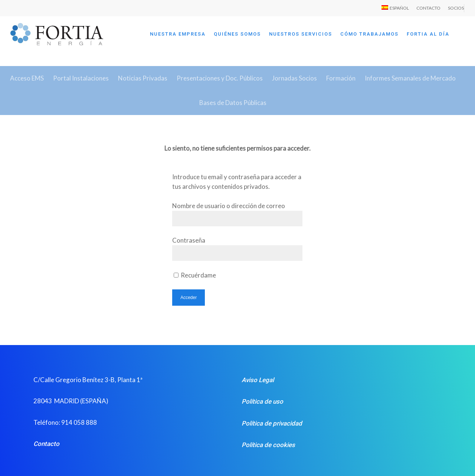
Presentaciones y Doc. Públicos (220, 78)
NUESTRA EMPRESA (178, 34)
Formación (341, 78)
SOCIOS (456, 8)
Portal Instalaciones (81, 78)
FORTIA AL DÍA (428, 34)
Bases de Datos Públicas (233, 103)
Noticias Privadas (143, 78)
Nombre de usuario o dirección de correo (229, 206)
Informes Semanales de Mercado (410, 78)
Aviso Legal (258, 380)
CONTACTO (428, 8)
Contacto (46, 444)
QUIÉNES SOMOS (237, 34)
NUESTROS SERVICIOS (301, 34)
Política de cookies (268, 445)
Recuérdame (195, 275)
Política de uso (262, 401)
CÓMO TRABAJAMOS (369, 34)
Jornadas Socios (294, 78)
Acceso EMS (27, 78)
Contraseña (189, 240)
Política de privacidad (272, 423)
